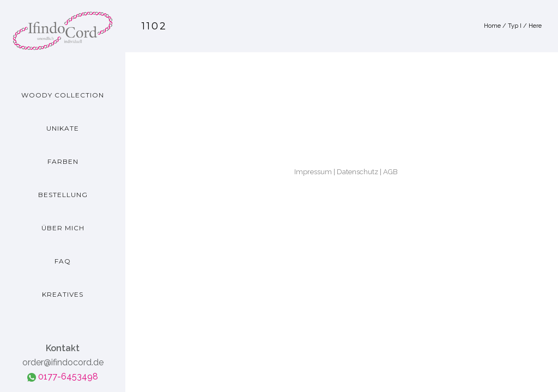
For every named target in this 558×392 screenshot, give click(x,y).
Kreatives (63, 294)
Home (492, 26)
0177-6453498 (63, 376)
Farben (63, 161)
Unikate (63, 128)
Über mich (63, 228)
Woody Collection (63, 95)
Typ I (515, 26)
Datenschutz (357, 172)
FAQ (63, 261)
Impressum (313, 172)
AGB (390, 172)
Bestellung (63, 195)
